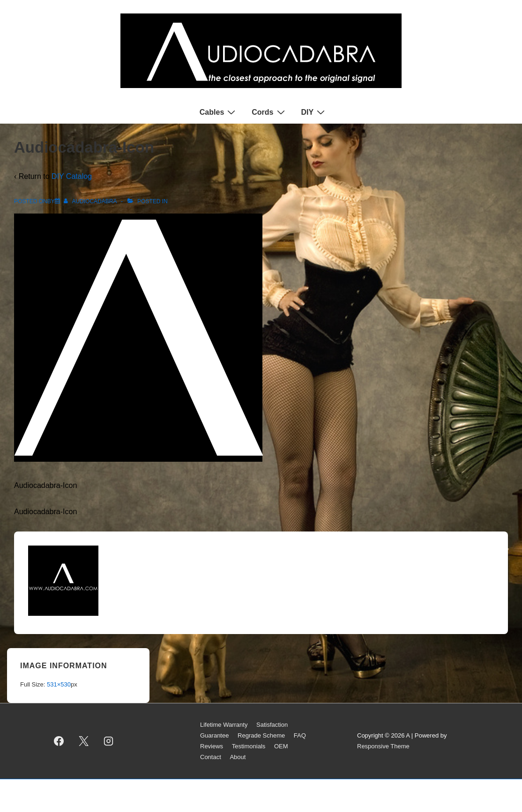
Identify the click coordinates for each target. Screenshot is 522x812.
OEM (281, 746)
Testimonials (249, 746)
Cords (269, 112)
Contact (211, 757)
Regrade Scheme (261, 735)
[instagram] (109, 741)
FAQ (300, 735)
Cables (219, 112)
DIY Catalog (72, 176)
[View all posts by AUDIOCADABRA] (91, 201)
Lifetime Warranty (224, 725)
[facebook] (59, 741)
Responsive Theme (383, 746)
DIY (314, 112)
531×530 (59, 684)
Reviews (212, 746)
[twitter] (84, 741)
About (238, 757)
